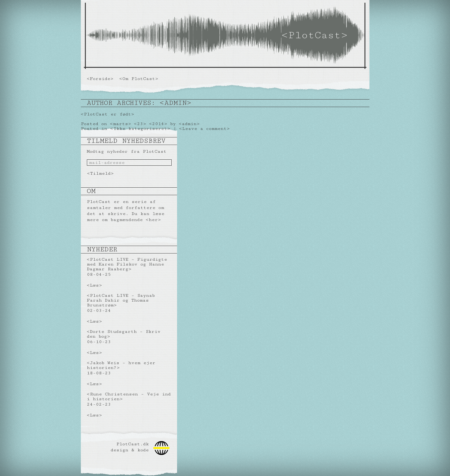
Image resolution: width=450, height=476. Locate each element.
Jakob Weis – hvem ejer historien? (121, 365)
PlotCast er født (107, 114)
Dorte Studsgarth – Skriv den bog (124, 334)
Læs (94, 285)
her (153, 220)
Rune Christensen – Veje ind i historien (129, 396)
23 (140, 124)
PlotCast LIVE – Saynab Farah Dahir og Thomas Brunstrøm (121, 300)
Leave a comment (204, 129)
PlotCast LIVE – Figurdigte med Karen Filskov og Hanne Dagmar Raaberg (127, 264)
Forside (100, 79)
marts (121, 124)
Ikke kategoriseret (140, 129)
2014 (158, 124)
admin (176, 103)
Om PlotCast (139, 79)
